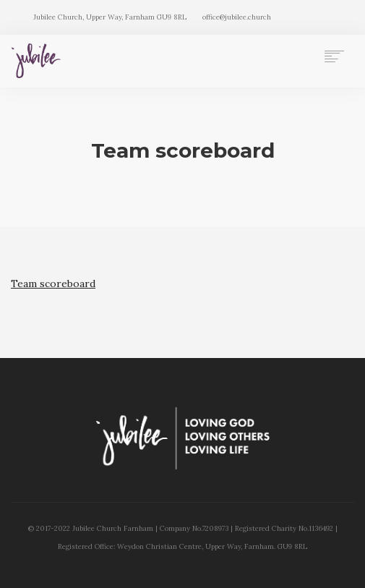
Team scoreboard (53, 284)
